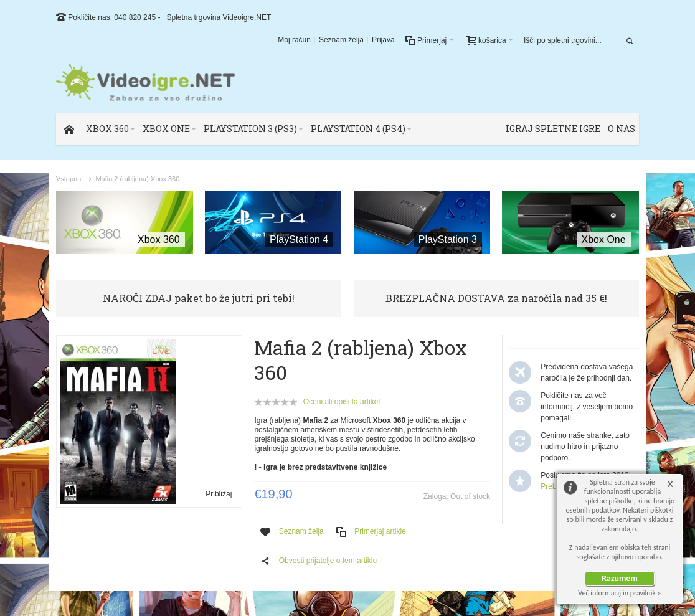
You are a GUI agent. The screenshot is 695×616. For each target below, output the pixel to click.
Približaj (219, 494)
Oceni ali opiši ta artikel (342, 402)
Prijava (383, 40)
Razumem (620, 578)
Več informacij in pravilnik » (620, 593)
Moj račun (294, 40)
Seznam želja (341, 40)
